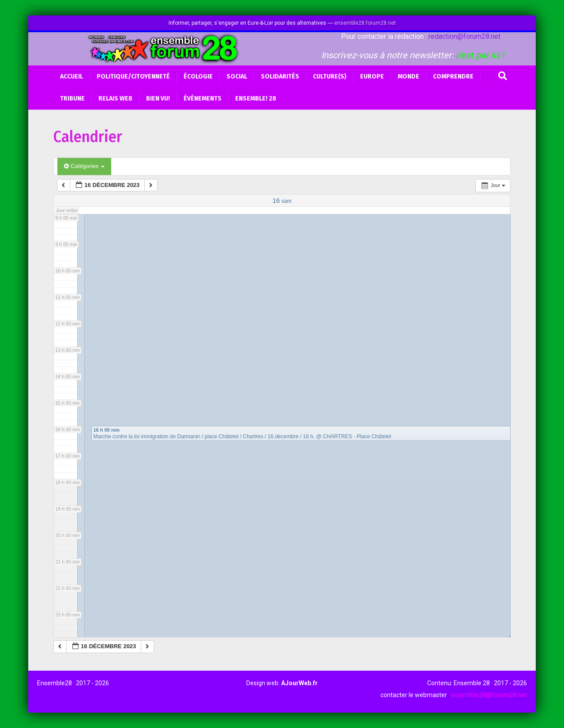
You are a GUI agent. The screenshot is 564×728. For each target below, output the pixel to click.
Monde (408, 77)
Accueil (71, 77)
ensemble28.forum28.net (365, 23)
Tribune (72, 99)
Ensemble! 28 (256, 99)
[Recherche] (503, 76)
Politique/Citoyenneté (133, 77)
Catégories (84, 166)
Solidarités (280, 77)
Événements (203, 99)
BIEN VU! (158, 99)
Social (237, 77)
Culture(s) (330, 77)
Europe (372, 77)
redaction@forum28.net (464, 36)
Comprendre (453, 77)
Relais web (115, 99)
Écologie (198, 77)
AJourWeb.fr (299, 683)
